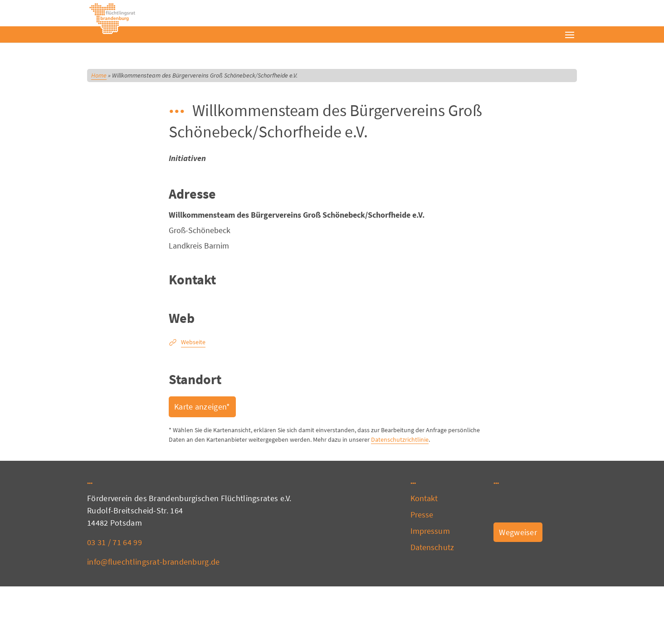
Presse (422, 515)
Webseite (193, 342)
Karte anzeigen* (202, 407)
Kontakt (424, 498)
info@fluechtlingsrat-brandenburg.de (154, 562)
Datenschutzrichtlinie (400, 439)
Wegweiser (518, 532)
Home (99, 75)
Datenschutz (432, 547)
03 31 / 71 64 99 (115, 542)
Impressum (430, 531)
